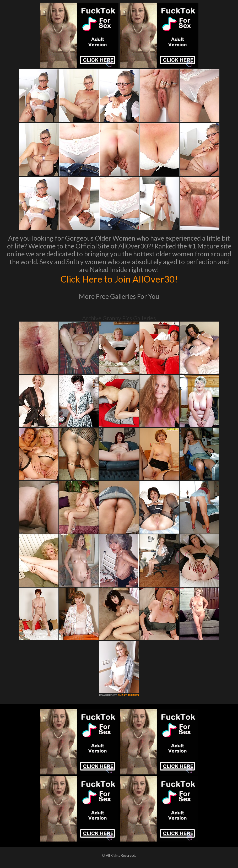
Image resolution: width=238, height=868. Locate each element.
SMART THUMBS (128, 695)
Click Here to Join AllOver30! (119, 279)
